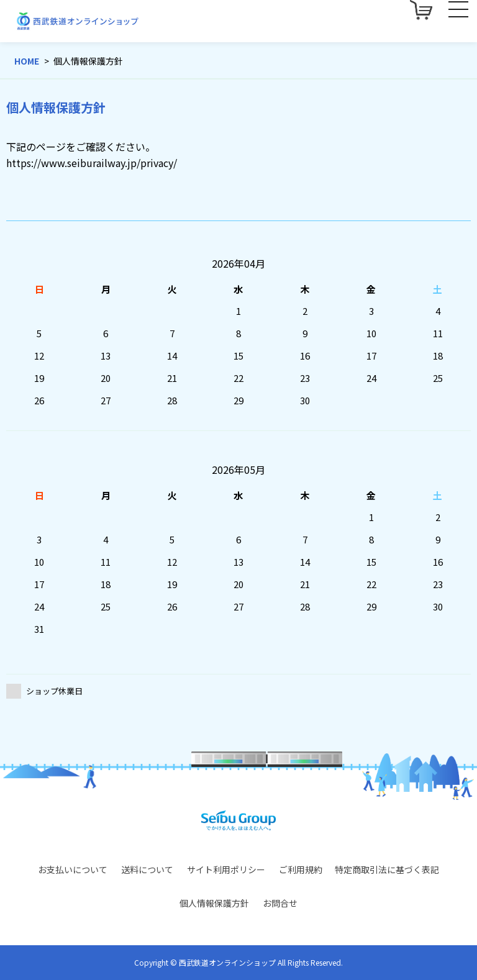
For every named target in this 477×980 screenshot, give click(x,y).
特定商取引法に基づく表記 (387, 869)
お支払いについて (73, 869)
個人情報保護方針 (214, 903)
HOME (27, 61)
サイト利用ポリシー (226, 869)
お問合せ (280, 903)
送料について (147, 869)
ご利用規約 (301, 869)
